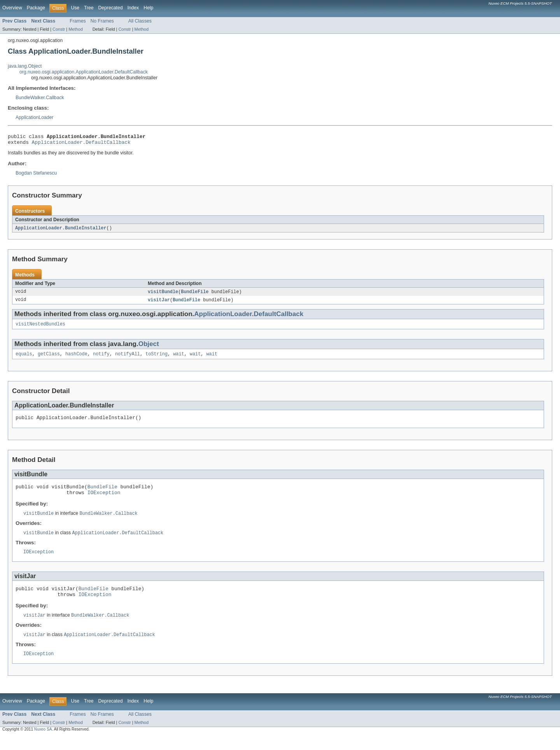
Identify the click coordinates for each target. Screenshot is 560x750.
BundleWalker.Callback (40, 98)
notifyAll (128, 359)
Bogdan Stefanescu (36, 175)
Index (133, 8)
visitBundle (163, 295)
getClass (49, 359)
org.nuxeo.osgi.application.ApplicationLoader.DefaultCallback (84, 72)
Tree (89, 8)
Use (75, 8)
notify (101, 359)
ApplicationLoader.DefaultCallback (81, 144)
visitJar (159, 303)
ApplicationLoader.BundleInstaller (61, 231)
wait (178, 359)
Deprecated (111, 8)
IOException (104, 501)
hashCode (76, 359)
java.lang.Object (25, 66)
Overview (12, 8)
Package (36, 8)
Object (149, 348)
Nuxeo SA (43, 743)
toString (157, 359)
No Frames (102, 21)
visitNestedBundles (40, 328)
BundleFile (195, 295)
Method (75, 29)
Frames (78, 21)
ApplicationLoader (34, 117)
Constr (59, 29)
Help (148, 8)
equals (24, 359)
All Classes (140, 21)
